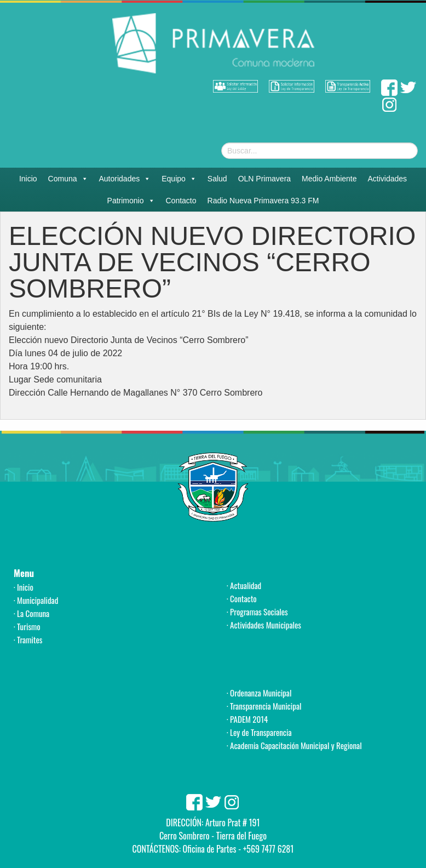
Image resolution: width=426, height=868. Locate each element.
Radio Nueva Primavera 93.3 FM (263, 201)
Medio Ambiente (329, 179)
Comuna (68, 179)
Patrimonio (131, 201)
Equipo (179, 179)
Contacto (181, 201)
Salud (217, 179)
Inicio (28, 179)
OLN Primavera (264, 179)
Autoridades (125, 179)
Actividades (388, 179)
